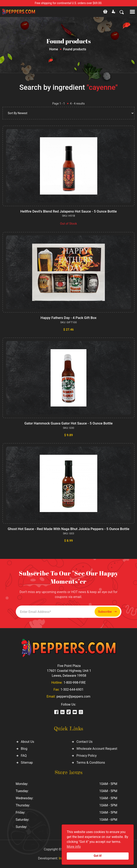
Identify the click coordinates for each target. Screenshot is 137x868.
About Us (28, 742)
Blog (24, 749)
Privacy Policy (87, 756)
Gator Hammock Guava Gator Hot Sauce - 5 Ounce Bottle (68, 423)
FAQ (24, 756)
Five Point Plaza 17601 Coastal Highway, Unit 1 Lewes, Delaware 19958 (69, 671)
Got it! (98, 856)
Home (54, 49)
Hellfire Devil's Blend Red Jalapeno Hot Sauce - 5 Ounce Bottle (68, 211)
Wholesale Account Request (97, 749)
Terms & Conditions (91, 763)
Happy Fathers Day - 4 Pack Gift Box (68, 318)
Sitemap (27, 763)
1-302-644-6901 (72, 690)
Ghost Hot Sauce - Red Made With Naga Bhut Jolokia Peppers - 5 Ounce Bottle (69, 529)
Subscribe (107, 612)
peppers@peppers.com (73, 696)
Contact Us (84, 742)
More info (74, 847)
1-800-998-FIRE (75, 683)
